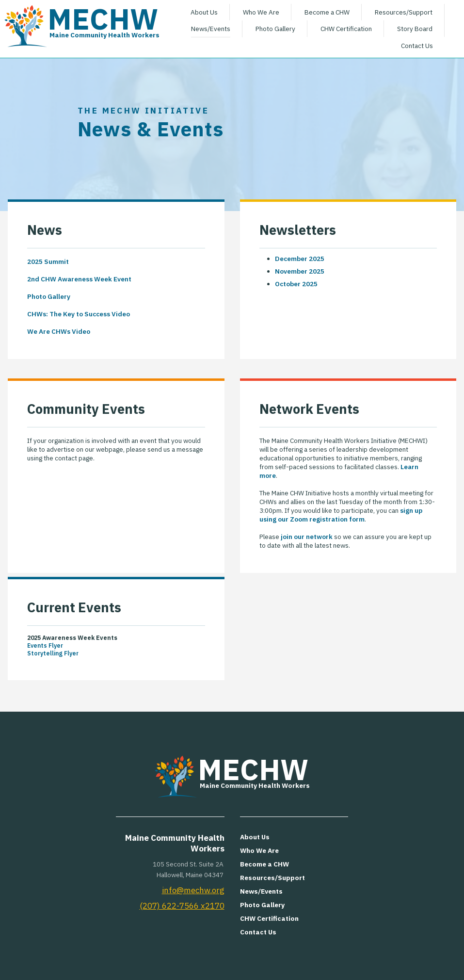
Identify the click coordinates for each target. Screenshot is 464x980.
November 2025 (300, 271)
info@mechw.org (193, 890)
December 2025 (300, 259)
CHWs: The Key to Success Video (79, 314)
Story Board (415, 29)
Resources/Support (404, 12)
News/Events (211, 29)
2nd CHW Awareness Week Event (79, 279)
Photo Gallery (275, 29)
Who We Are (261, 12)
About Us (204, 12)
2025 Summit (48, 261)
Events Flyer (45, 645)
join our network (307, 537)
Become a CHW (327, 12)
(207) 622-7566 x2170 (182, 906)
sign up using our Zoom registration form (341, 515)
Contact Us (417, 46)
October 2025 (296, 284)
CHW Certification (346, 29)
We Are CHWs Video (59, 331)
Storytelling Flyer (53, 653)
